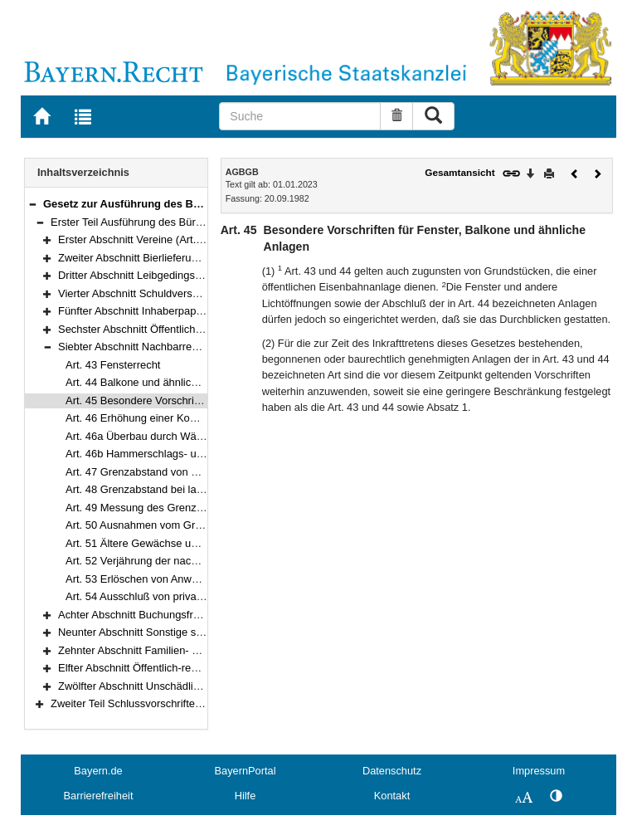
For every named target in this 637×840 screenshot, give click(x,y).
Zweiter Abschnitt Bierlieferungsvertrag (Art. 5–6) (174, 258)
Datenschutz (392, 771)
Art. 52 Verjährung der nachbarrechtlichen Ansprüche (192, 561)
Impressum (539, 771)
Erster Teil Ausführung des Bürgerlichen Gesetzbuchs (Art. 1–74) (204, 222)
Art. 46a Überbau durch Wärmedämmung (164, 436)
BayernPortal (246, 771)
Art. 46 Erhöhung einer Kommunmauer (158, 418)
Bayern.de (98, 771)
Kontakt (392, 796)
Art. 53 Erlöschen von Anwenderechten (158, 579)
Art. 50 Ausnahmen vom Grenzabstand (158, 525)
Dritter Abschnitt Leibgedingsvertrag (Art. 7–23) (170, 275)
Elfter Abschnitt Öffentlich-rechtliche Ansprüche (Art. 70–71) (199, 668)
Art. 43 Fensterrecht (113, 365)
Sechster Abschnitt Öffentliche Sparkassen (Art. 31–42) (190, 329)
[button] (32, 204)
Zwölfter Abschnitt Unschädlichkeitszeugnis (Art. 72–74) (191, 686)
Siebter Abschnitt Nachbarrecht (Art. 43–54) (162, 347)
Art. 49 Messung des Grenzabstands (153, 508)
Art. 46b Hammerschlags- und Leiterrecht (164, 454)
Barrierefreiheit (99, 796)
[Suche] (300, 116)
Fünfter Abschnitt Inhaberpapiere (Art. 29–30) (166, 311)
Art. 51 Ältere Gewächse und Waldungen (163, 543)
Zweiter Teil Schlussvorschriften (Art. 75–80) (156, 703)
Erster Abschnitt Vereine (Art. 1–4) (139, 239)
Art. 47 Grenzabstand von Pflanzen (149, 472)
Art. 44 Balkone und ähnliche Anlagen (155, 382)
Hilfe (246, 796)
